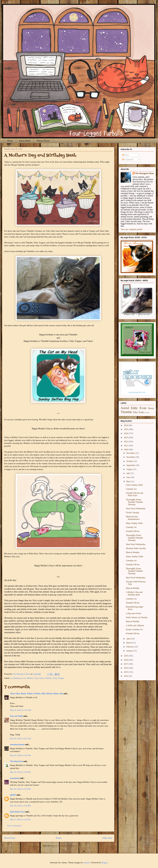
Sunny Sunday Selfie (135, 556)
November (131, 457)
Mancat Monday (133, 552)
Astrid (125, 408)
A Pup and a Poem (133, 613)
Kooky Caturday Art (134, 629)
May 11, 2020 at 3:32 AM (20, 820)
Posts (126, 155)
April (129, 639)
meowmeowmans (17, 745)
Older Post (107, 838)
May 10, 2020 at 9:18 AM (20, 755)
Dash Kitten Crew (17, 812)
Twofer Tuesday (133, 513)
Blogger (105, 863)
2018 (126, 660)
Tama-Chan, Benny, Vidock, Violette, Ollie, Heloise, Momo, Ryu (37, 694)
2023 (126, 437)
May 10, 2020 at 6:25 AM (20, 710)
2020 (126, 450)
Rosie (151, 408)
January (130, 651)
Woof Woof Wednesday (136, 509)
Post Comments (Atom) (64, 846)
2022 (126, 442)
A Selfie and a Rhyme (135, 625)
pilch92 (13, 795)
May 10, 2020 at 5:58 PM (20, 806)
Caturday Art (131, 489)
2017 (126, 664)
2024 (126, 433)
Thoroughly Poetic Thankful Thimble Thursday (134, 502)
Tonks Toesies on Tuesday (137, 617)
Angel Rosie (25, 141)
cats (24, 678)
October (130, 461)
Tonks (141, 412)
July (128, 473)
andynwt (87, 863)
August (130, 469)
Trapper (61, 678)
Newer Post (10, 838)
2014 (126, 676)
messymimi (15, 778)
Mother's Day (32, 678)
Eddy (134, 408)
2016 (126, 668)
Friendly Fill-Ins (133, 531)
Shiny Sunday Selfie (134, 523)
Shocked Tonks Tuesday (136, 548)
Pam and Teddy (17, 716)
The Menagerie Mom (145, 173)
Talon (41, 678)
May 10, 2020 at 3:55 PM (20, 772)
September (131, 465)
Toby (55, 678)
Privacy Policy (43, 141)
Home (10, 141)
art (12, 678)
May (128, 481)
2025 (126, 429)
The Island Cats (16, 761)
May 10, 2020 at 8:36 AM (20, 739)
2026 (126, 425)
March (129, 643)
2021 (126, 446)
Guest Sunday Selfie (134, 485)
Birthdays (18, 678)
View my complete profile (131, 229)
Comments (128, 159)
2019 (126, 656)
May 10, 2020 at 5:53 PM (20, 789)
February (130, 647)
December (131, 453)
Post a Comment (14, 826)
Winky (147, 413)
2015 (126, 672)
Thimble (48, 678)
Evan (143, 408)
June (128, 477)
